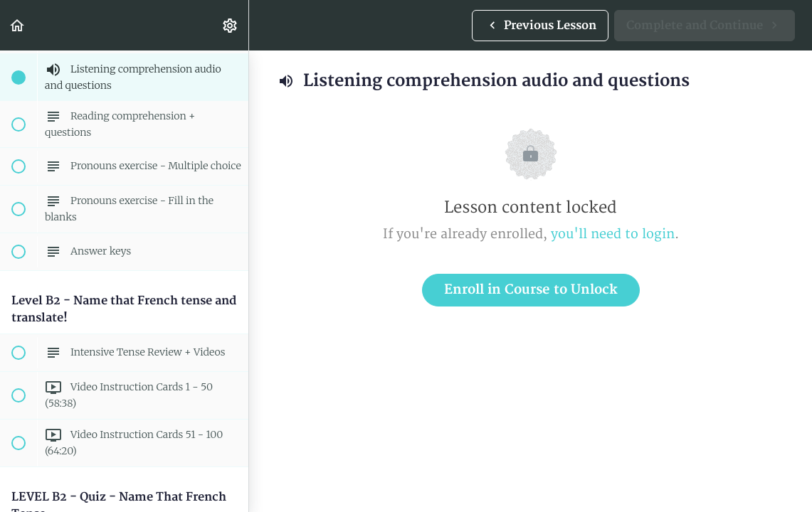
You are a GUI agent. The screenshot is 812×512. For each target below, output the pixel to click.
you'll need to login (613, 234)
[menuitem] (231, 25)
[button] (18, 25)
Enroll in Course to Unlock (531, 290)
